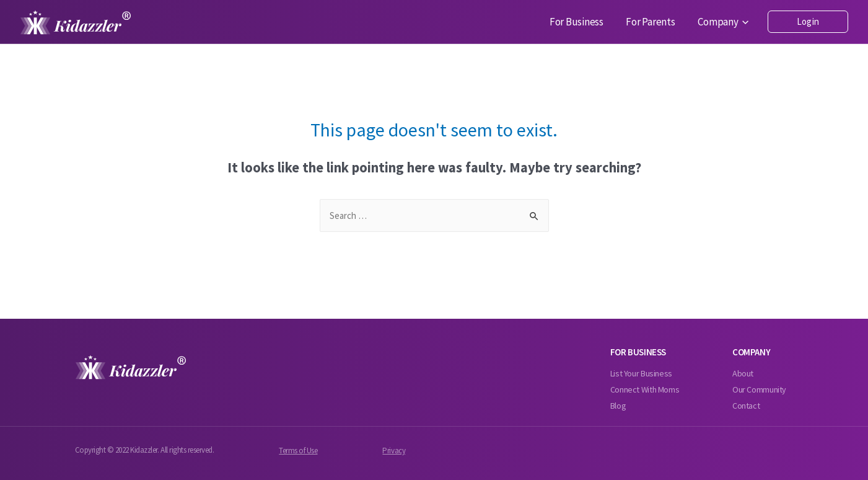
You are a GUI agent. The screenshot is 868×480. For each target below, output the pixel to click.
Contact (746, 406)
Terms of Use (298, 451)
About (743, 373)
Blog (618, 406)
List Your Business (641, 373)
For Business (593, 22)
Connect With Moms (645, 389)
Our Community (759, 389)
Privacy (394, 451)
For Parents (660, 22)
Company (727, 22)
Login (808, 21)
